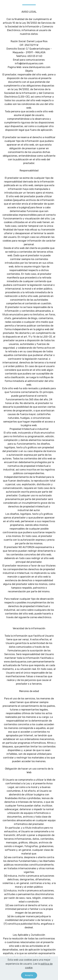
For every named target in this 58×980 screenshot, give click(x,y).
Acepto (29, 976)
